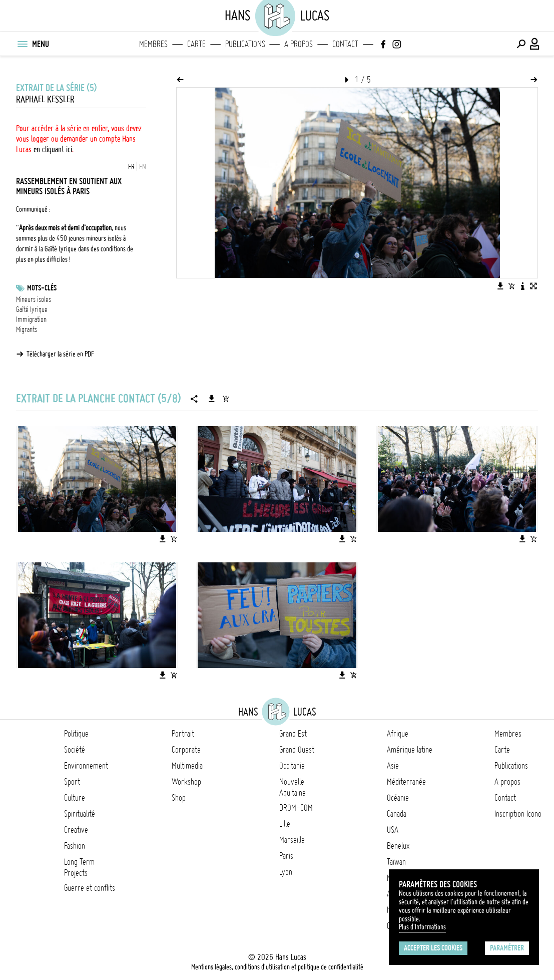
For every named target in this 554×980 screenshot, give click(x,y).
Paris (286, 856)
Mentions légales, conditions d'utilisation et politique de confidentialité (277, 967)
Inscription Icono (518, 814)
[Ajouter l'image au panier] (511, 286)
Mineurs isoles (34, 299)
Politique (76, 734)
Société (75, 750)
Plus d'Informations (422, 927)
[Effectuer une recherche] (521, 44)
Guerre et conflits (90, 888)
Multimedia (187, 766)
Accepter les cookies (433, 948)
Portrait (183, 734)
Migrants (27, 330)
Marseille (292, 840)
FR (131, 167)
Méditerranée (406, 782)
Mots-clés (42, 288)
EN (143, 167)
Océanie (398, 798)
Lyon (286, 872)
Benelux (398, 846)
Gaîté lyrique (32, 309)
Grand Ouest (297, 750)
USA (393, 830)
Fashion (75, 846)
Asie (393, 766)
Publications (245, 44)
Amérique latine (410, 750)
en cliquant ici (53, 149)
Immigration (31, 319)
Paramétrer (507, 948)
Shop (179, 798)
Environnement (86, 766)
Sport (72, 782)
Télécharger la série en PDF (60, 354)
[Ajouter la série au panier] (226, 399)
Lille (285, 824)
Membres (153, 44)
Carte (196, 44)
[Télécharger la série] (212, 399)
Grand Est (293, 734)
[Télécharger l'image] (500, 286)
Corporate (186, 750)
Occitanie (292, 766)
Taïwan (396, 862)
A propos (299, 44)
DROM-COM (296, 808)
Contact (345, 44)
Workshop (186, 782)
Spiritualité (80, 814)
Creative (76, 830)
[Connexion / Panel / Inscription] (535, 44)
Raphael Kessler (45, 99)
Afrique (398, 734)
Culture (75, 798)
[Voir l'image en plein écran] (533, 286)
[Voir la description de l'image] (522, 286)
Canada (397, 814)
